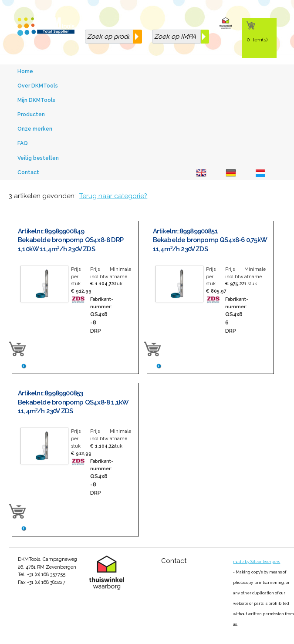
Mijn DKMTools (36, 100)
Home (25, 71)
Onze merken (35, 129)
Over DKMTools (38, 86)
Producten (31, 115)
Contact (28, 172)
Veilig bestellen (38, 158)
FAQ (23, 143)
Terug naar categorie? (113, 196)
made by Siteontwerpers (257, 562)
